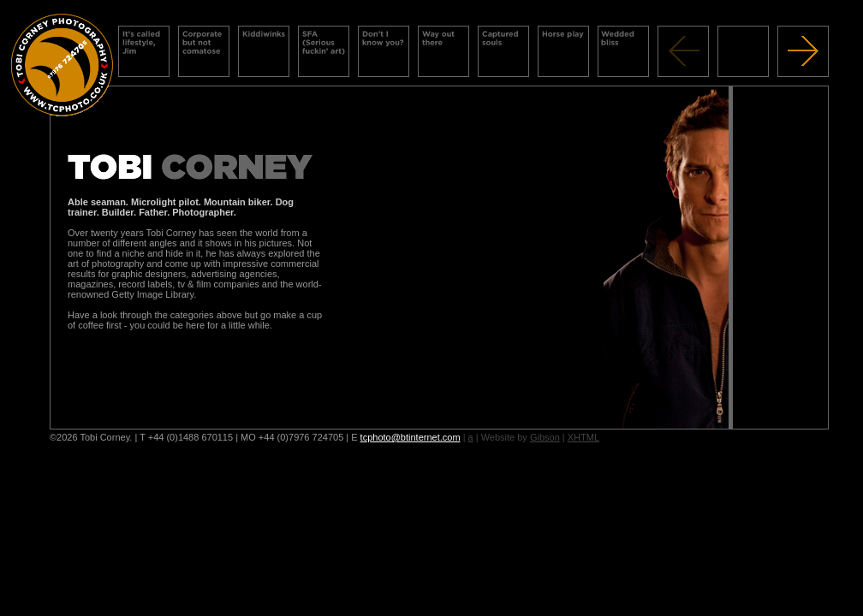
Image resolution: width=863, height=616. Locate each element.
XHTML (583, 437)
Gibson (545, 437)
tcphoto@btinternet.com (411, 437)
